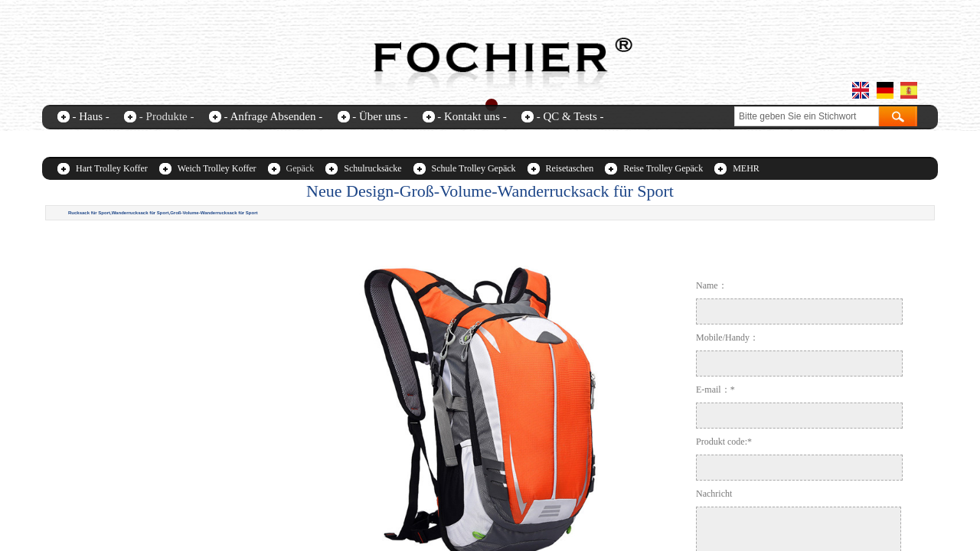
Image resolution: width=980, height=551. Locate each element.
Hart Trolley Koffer (112, 168)
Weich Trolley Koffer (217, 168)
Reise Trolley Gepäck (663, 168)
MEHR (746, 168)
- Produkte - (167, 116)
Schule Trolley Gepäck (474, 168)
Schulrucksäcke (372, 168)
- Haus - (91, 116)
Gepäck (301, 168)
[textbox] (807, 116)
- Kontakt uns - (472, 116)
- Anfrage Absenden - (273, 116)
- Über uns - (380, 116)
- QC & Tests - (570, 116)
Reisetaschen (570, 168)
